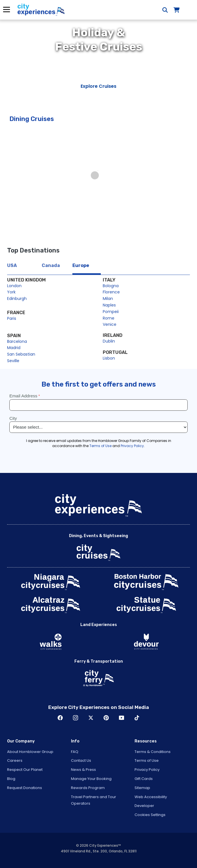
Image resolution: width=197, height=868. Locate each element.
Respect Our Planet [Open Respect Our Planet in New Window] (25, 770)
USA (12, 265)
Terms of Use (147, 760)
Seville (13, 361)
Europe (81, 265)
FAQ (75, 752)
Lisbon (109, 358)
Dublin (109, 341)
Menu (6, 10)
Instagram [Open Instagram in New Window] (76, 718)
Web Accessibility (151, 797)
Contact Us (81, 760)
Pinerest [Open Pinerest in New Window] (106, 718)
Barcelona (17, 341)
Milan (108, 299)
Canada (51, 265)
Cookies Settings (150, 815)
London (14, 286)
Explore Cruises (98, 86)
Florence (111, 292)
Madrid (14, 348)
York (11, 292)
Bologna (111, 286)
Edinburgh (17, 299)
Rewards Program (88, 788)
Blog (11, 779)
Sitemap (142, 788)
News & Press (83, 770)
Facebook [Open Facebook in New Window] (60, 718)
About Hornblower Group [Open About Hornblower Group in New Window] (30, 752)
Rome (109, 318)
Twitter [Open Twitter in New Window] (91, 718)
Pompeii (111, 312)
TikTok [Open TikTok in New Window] (137, 718)
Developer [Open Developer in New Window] (144, 806)
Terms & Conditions (153, 752)
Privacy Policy (147, 770)
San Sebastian (21, 354)
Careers (15, 760)
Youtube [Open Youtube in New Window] (121, 718)
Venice (110, 324)
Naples (109, 305)
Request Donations (25, 788)
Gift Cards (144, 779)
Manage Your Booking (91, 779)
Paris (12, 318)
